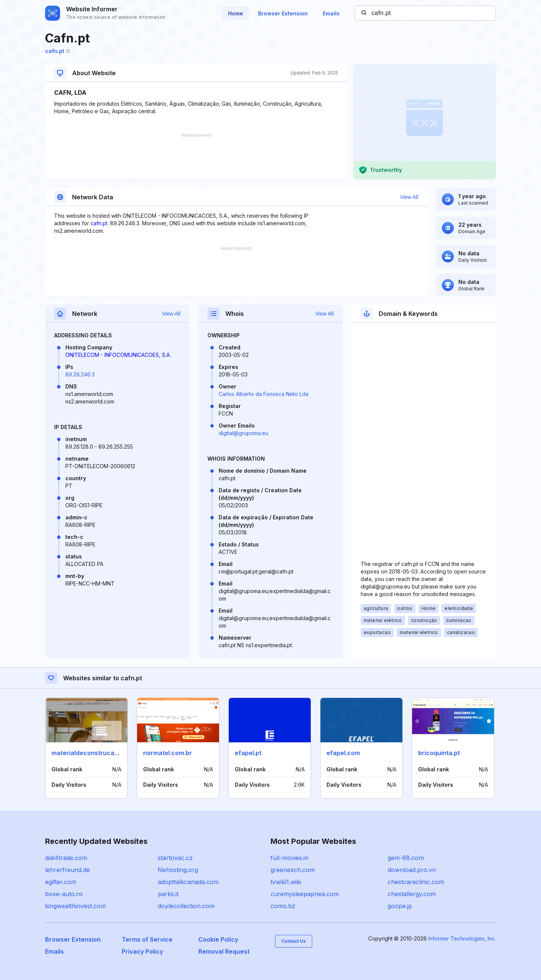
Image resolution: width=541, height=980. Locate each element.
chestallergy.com (412, 894)
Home (236, 13)
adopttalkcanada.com (188, 882)
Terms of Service (147, 939)
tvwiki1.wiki (286, 882)
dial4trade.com (66, 858)
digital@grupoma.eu (243, 433)
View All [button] (409, 197)
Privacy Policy (142, 951)
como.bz (283, 906)
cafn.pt (57, 51)
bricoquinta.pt (439, 753)
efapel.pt (248, 753)
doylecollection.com (186, 906)
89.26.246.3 (80, 374)
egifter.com (61, 882)
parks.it (168, 894)
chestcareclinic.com (416, 882)
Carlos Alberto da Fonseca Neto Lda (264, 394)
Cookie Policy (218, 939)
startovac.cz (175, 858)
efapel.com (343, 753)
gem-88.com (406, 858)
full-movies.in (289, 858)
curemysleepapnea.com (305, 894)
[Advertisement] (196, 156)
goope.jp (400, 906)
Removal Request (224, 951)
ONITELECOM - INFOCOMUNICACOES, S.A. (118, 355)
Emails (331, 13)
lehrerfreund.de (67, 870)
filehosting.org (178, 870)
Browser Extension (283, 13)
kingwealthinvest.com (76, 906)
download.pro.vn (412, 870)
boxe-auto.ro (64, 894)
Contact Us (294, 941)
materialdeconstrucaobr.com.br (99, 753)
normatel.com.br (168, 753)
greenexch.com (293, 870)
